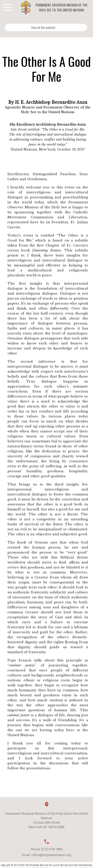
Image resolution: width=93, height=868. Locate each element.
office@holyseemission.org (51, 855)
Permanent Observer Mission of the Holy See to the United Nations (62, 7)
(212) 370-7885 (52, 849)
